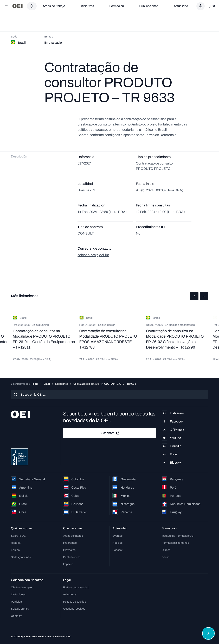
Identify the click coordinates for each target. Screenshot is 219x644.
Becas (166, 557)
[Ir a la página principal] (17, 6)
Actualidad (181, 6)
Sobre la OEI (19, 536)
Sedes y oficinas (21, 557)
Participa (16, 602)
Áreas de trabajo (54, 6)
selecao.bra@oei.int (93, 255)
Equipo (15, 550)
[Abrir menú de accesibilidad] (208, 633)
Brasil (47, 384)
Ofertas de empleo (22, 587)
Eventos (117, 536)
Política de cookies (75, 602)
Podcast (117, 550)
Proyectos (69, 550)
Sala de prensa (20, 609)
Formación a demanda (175, 543)
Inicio (35, 384)
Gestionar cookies (74, 609)
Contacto (17, 616)
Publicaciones (149, 6)
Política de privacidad (76, 587)
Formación (117, 6)
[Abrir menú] (6, 6)
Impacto (68, 564)
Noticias (117, 543)
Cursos (166, 550)
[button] (194, 296)
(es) (212, 6)
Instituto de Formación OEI (178, 536)
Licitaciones (62, 384)
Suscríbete (110, 433)
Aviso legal (70, 594)
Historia (16, 543)
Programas (70, 543)
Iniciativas (87, 6)
